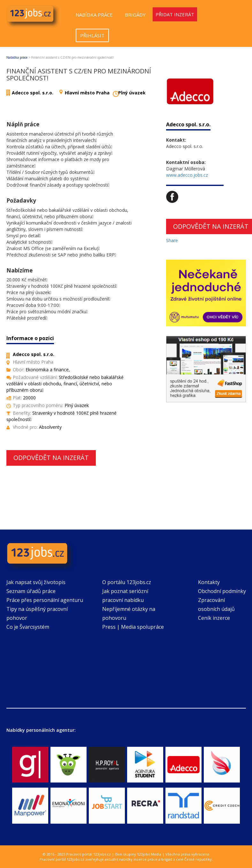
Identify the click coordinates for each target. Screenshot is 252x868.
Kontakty (209, 582)
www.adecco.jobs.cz (187, 175)
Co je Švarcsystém (28, 627)
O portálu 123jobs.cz (127, 582)
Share (172, 240)
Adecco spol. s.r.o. (33, 93)
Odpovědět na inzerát (51, 458)
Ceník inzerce (214, 618)
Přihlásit (92, 35)
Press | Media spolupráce (133, 627)
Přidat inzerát (175, 14)
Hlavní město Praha (87, 93)
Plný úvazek (132, 93)
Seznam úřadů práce (31, 591)
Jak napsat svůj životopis (36, 582)
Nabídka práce (94, 15)
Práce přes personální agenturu (45, 600)
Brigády (135, 15)
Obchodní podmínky (222, 591)
